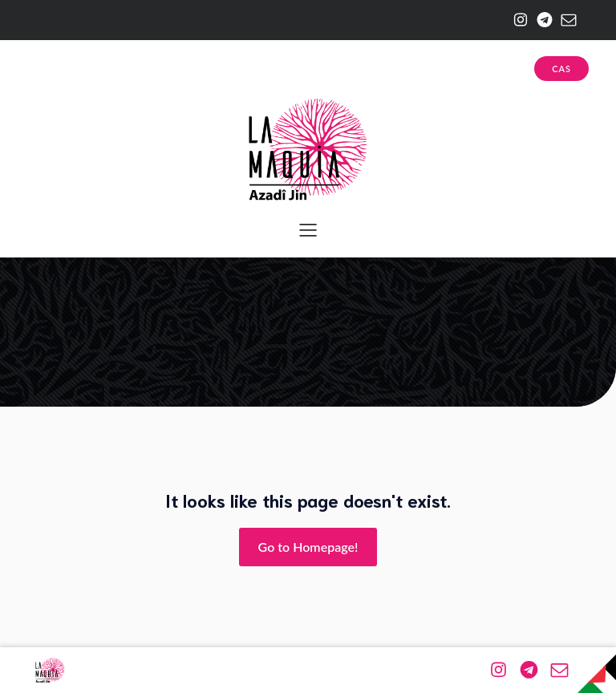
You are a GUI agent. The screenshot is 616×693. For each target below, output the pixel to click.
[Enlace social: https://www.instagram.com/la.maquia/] (517, 20)
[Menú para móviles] (308, 229)
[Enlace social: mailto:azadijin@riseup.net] (565, 20)
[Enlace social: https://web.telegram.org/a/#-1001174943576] (541, 20)
